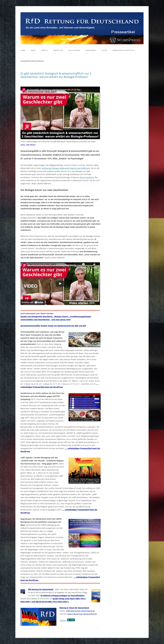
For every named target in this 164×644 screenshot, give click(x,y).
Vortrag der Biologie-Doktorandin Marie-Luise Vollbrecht (66, 168)
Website (44, 50)
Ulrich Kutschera (87, 177)
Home (23, 50)
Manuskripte (91, 50)
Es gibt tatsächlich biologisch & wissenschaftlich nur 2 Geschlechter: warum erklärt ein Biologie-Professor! (56, 75)
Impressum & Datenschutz (123, 50)
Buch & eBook (74, 50)
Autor (104, 50)
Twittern (63, 620)
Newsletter (58, 50)
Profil (33, 50)
